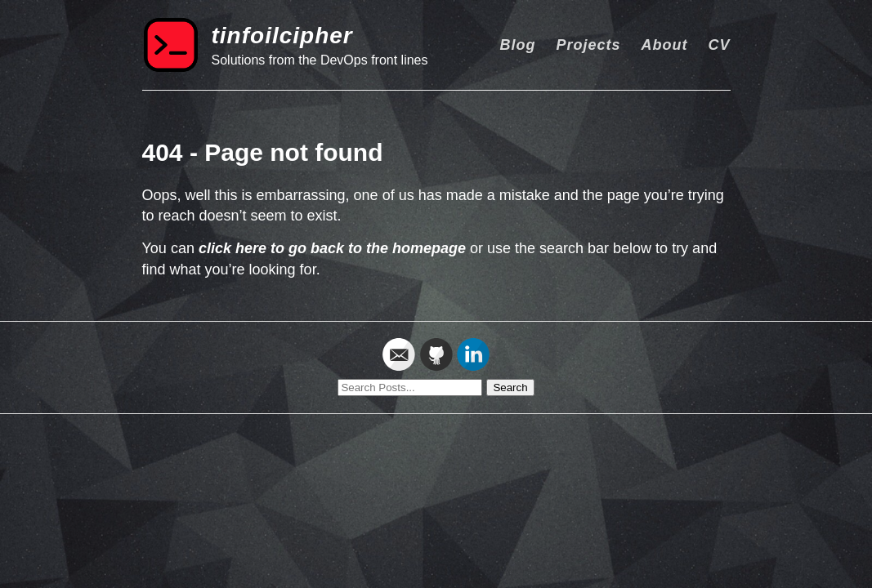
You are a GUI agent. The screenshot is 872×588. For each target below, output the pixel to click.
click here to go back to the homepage (332, 248)
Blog (517, 45)
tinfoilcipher (282, 36)
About (664, 45)
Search (510, 388)
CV (719, 45)
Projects (588, 45)
